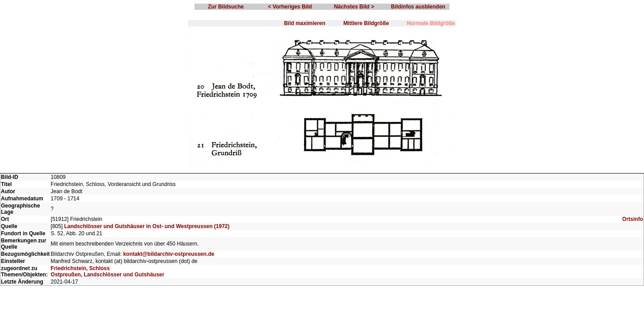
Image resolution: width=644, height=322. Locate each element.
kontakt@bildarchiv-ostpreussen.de (169, 254)
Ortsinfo (633, 219)
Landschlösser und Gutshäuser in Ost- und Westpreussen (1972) (147, 226)
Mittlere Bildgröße (366, 23)
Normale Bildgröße (431, 23)
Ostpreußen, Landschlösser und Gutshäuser (107, 275)
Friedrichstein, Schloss (80, 268)
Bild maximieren (305, 23)
